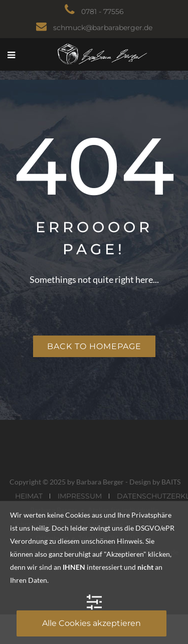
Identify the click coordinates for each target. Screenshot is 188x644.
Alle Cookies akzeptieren (91, 623)
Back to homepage (94, 346)
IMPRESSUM (80, 496)
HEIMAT (29, 496)
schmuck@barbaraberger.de (103, 28)
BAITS (171, 482)
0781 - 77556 (103, 12)
